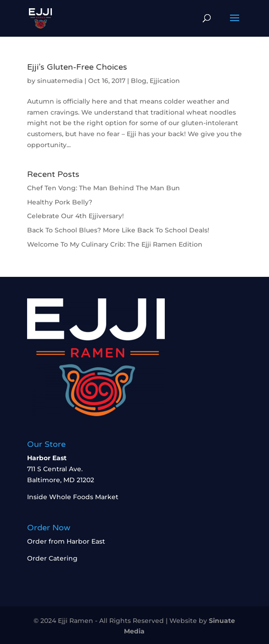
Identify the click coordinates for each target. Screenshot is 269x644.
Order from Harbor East (66, 541)
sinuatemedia (60, 81)
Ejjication (165, 81)
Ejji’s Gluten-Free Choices (77, 67)
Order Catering (52, 558)
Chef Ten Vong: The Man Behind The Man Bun (104, 188)
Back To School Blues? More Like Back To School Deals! (118, 230)
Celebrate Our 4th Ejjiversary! (76, 216)
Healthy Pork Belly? (60, 202)
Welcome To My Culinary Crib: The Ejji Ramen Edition (115, 244)
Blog (139, 81)
